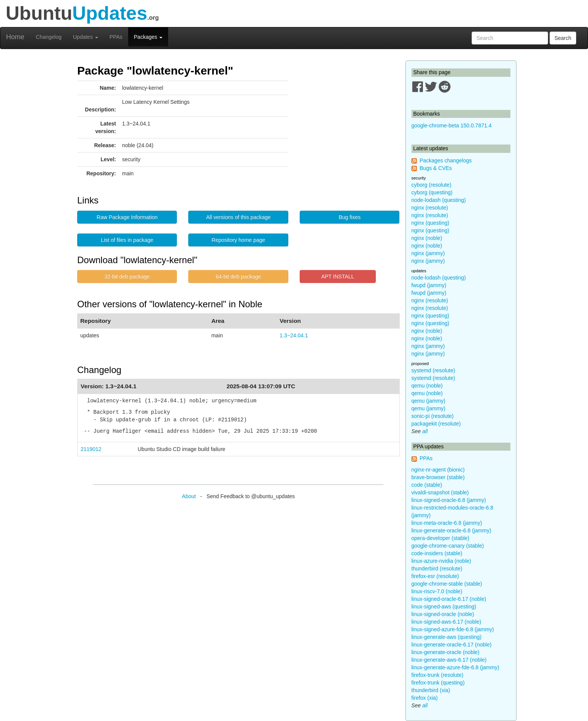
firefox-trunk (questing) (438, 683)
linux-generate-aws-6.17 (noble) (449, 660)
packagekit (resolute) (436, 424)
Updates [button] (86, 37)
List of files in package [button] (127, 240)
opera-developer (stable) (441, 538)
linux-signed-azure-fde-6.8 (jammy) (453, 629)
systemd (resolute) (433, 370)
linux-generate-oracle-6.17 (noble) (452, 645)
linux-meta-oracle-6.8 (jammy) (447, 523)
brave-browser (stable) (438, 477)
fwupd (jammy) (429, 285)
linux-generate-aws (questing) (447, 637)
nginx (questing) (431, 223)
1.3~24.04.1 (294, 335)
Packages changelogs (446, 160)
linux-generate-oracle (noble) (446, 652)
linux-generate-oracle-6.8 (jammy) (451, 530)
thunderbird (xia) (431, 690)
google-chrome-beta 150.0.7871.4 (452, 125)
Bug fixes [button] (350, 217)
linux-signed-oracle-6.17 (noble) (449, 599)
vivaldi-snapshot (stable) (440, 492)
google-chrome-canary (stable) (448, 546)
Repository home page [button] (238, 240)
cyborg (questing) (432, 192)
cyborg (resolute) (431, 185)
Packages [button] (148, 37)
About (189, 496)
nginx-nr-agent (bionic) (438, 470)
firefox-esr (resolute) (435, 576)
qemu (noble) (427, 386)
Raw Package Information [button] (127, 217)
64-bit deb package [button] (238, 276)
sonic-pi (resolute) (433, 416)
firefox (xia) (425, 698)
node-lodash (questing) (439, 200)
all (425, 431)
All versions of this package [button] (238, 217)
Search (563, 38)
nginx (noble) (427, 238)
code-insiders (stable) (437, 553)
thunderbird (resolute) (437, 569)
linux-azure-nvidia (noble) (441, 561)
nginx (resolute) (430, 208)
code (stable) (427, 485)
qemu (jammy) (428, 401)
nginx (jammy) (428, 253)
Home (15, 37)
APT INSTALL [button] (338, 276)
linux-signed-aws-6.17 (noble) (447, 622)
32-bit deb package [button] (127, 276)
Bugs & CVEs (436, 168)
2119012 (91, 449)
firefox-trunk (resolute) (438, 675)
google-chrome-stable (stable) (447, 584)
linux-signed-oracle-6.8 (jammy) (449, 500)
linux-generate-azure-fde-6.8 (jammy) (455, 667)
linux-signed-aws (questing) (444, 607)
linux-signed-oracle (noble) (443, 614)
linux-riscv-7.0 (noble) (437, 591)
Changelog (49, 37)
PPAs (116, 37)
